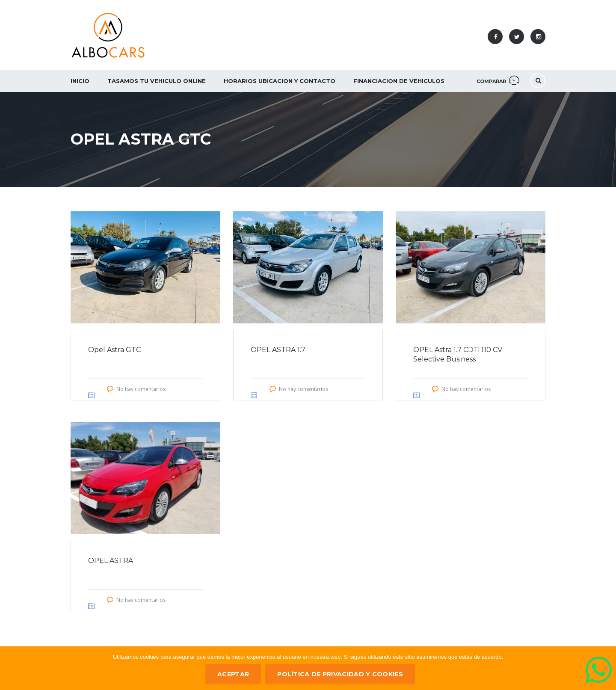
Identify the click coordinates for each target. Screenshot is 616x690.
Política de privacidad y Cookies (340, 674)
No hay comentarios (141, 389)
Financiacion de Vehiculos (399, 81)
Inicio (80, 81)
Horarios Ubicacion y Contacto (280, 81)
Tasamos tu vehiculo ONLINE (157, 81)
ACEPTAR (233, 674)
